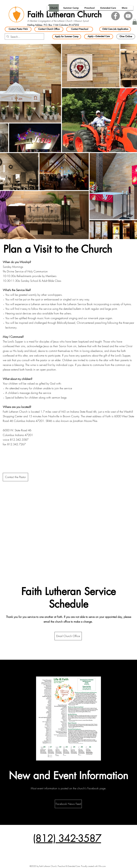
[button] (135, 22)
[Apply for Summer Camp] (67, 37)
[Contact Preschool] (80, 29)
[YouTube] (128, 16)
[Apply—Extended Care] (99, 37)
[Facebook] (115, 16)
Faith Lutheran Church (64, 15)
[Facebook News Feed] (68, 804)
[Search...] (24, 37)
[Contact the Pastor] (15, 477)
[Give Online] (126, 37)
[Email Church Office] (68, 636)
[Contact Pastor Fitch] (18, 29)
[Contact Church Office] (49, 29)
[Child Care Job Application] (115, 29)
